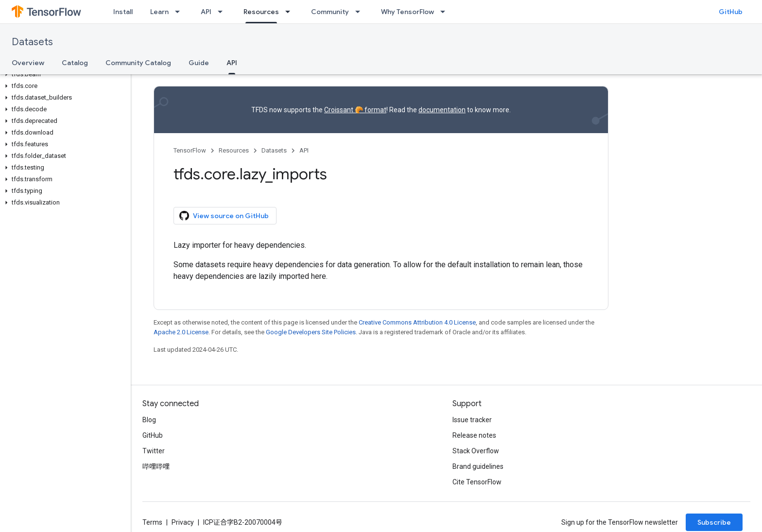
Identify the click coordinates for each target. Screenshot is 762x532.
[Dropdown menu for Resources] (291, 12)
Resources (234, 150)
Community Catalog (138, 63)
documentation (442, 110)
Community (330, 12)
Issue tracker (472, 420)
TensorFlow (190, 150)
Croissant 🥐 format (355, 110)
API (206, 12)
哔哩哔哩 (156, 466)
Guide (199, 63)
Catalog (75, 63)
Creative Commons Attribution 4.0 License (417, 322)
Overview (28, 63)
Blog (149, 420)
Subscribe (714, 522)
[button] (63, 74)
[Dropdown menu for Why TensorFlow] (446, 12)
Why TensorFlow (407, 12)
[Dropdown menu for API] (223, 12)
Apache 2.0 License (181, 332)
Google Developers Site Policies (311, 332)
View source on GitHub (224, 216)
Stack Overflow (476, 451)
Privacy (183, 522)
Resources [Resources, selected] (261, 12)
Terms (152, 522)
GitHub (731, 12)
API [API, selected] (232, 63)
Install (123, 12)
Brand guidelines (478, 466)
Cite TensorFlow (477, 482)
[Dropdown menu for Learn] (180, 12)
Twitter (154, 451)
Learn (159, 12)
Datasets (32, 42)
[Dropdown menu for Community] (361, 12)
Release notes (474, 435)
